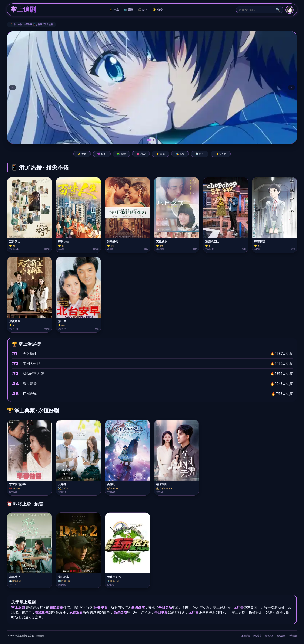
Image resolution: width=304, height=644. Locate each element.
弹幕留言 (293, 636)
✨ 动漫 (158, 10)
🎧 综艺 (143, 10)
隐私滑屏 (269, 636)
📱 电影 (114, 10)
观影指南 (257, 636)
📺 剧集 (129, 10)
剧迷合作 (281, 636)
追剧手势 (246, 636)
